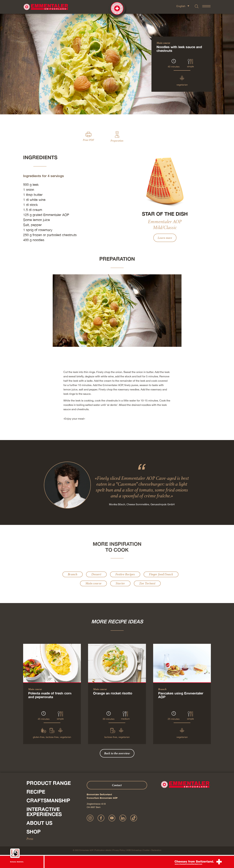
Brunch (73, 574)
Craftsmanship (48, 800)
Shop (34, 832)
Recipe (36, 792)
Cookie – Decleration (152, 850)
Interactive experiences (44, 812)
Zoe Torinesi (147, 583)
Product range (49, 783)
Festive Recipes (125, 574)
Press (30, 839)
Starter (120, 583)
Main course (163, 43)
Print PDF (88, 140)
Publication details (103, 850)
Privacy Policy (119, 850)
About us (39, 823)
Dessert (96, 574)
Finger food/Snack (161, 574)
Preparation (117, 141)
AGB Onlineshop (134, 850)
